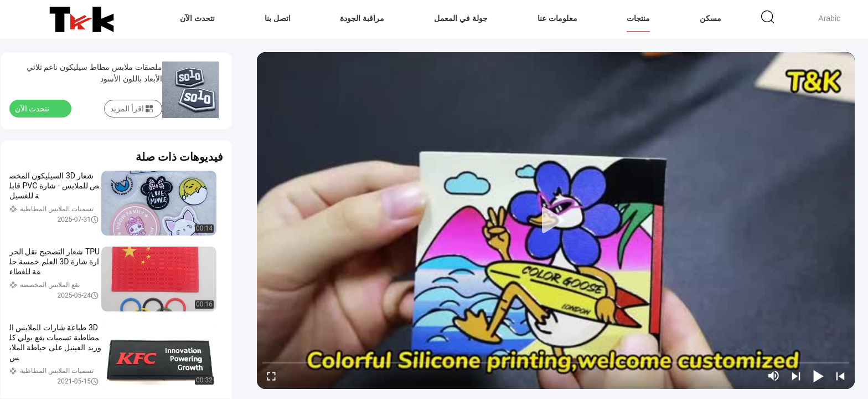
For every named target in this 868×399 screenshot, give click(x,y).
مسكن (711, 18)
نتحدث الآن (197, 18)
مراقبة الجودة (362, 18)
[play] (556, 221)
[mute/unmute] (774, 376)
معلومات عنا (557, 18)
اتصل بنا (278, 18)
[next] (796, 376)
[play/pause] (818, 376)
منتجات (638, 18)
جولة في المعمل (461, 18)
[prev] (840, 376)
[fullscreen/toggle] (271, 376)
